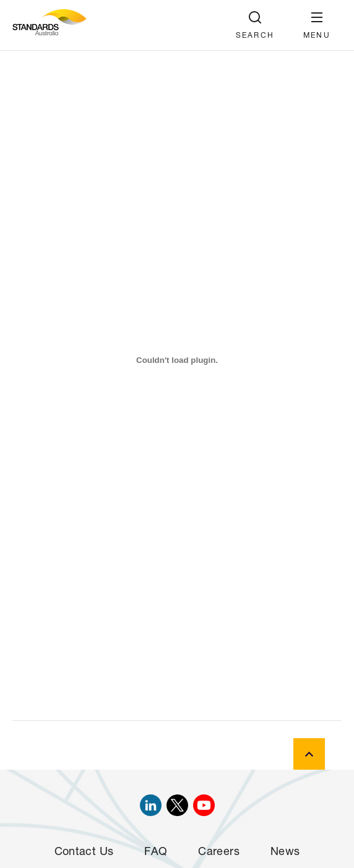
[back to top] (309, 754)
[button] (317, 25)
